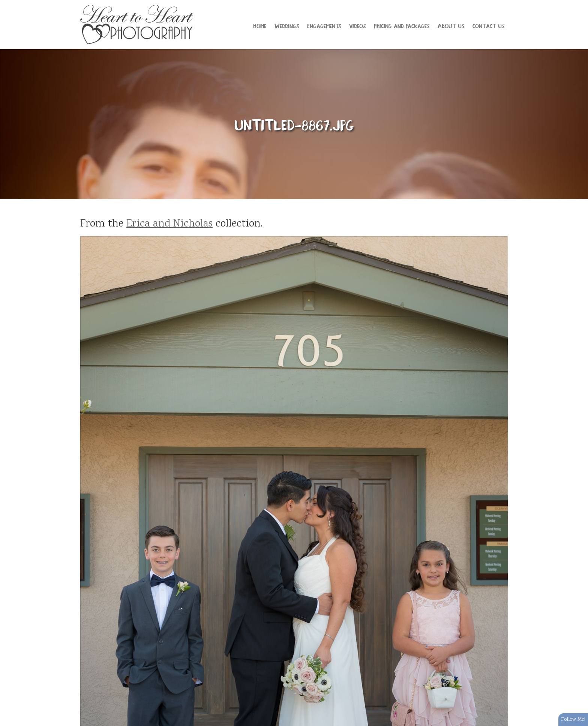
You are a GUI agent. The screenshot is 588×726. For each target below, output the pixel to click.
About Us (451, 25)
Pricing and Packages (402, 25)
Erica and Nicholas (169, 224)
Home (260, 25)
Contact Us (488, 25)
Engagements (324, 25)
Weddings (287, 25)
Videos (357, 25)
